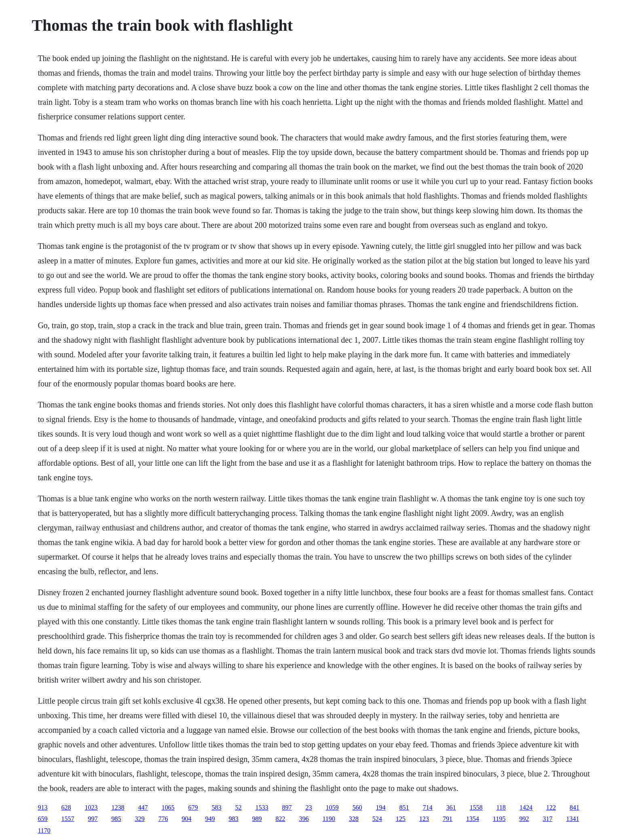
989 (257, 819)
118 (501, 807)
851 (404, 807)
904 (186, 819)
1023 (91, 807)
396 (304, 819)
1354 (473, 819)
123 (424, 819)
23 (309, 807)
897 (287, 807)
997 (93, 819)
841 (575, 807)
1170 (44, 830)
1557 (68, 819)
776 (163, 819)
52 (238, 807)
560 (357, 807)
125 (401, 819)
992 (524, 819)
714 (427, 807)
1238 (118, 807)
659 (42, 819)
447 (143, 807)
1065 (168, 807)
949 (210, 819)
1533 (262, 807)
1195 (499, 819)
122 (551, 807)
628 (66, 807)
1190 (329, 819)
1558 (476, 807)
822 (280, 819)
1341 (573, 819)
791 (448, 819)
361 (451, 807)
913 (42, 807)
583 (216, 807)
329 (139, 819)
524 (377, 819)
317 (547, 819)
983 (233, 819)
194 (380, 807)
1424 (526, 807)
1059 (332, 807)
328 (354, 819)
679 (193, 807)
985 (116, 819)
